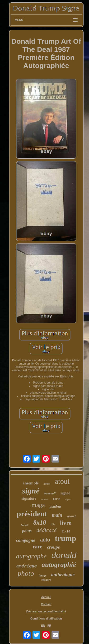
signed (65, 493)
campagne (26, 540)
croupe (53, 547)
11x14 (66, 531)
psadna (55, 506)
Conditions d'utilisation (46, 619)
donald (64, 555)
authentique (63, 575)
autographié (59, 565)
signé (31, 491)
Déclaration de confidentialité (46, 611)
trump (66, 538)
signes (68, 500)
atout (62, 481)
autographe (31, 556)
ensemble (31, 483)
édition (45, 499)
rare (37, 547)
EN (43, 626)
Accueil (46, 597)
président (32, 514)
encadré (46, 580)
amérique (27, 566)
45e (53, 524)
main (57, 515)
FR (49, 626)
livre (66, 523)
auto (45, 540)
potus (27, 531)
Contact (46, 604)
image (43, 575)
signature (29, 498)
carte (56, 499)
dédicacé (46, 530)
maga (38, 505)
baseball (50, 493)
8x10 (40, 522)
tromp (47, 484)
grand (71, 516)
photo (26, 573)
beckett (25, 525)
